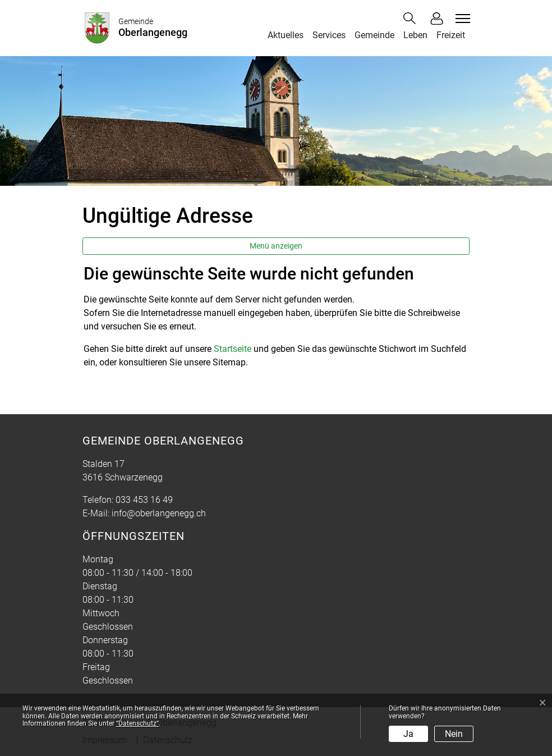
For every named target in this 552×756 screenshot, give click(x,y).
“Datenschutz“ (137, 723)
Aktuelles (286, 35)
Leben (415, 35)
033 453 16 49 (144, 500)
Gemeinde (374, 35)
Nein (454, 734)
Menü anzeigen (276, 246)
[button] (412, 18)
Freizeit (451, 35)
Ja (408, 734)
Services (329, 35)
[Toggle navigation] (461, 19)
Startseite (233, 349)
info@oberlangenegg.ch (159, 513)
